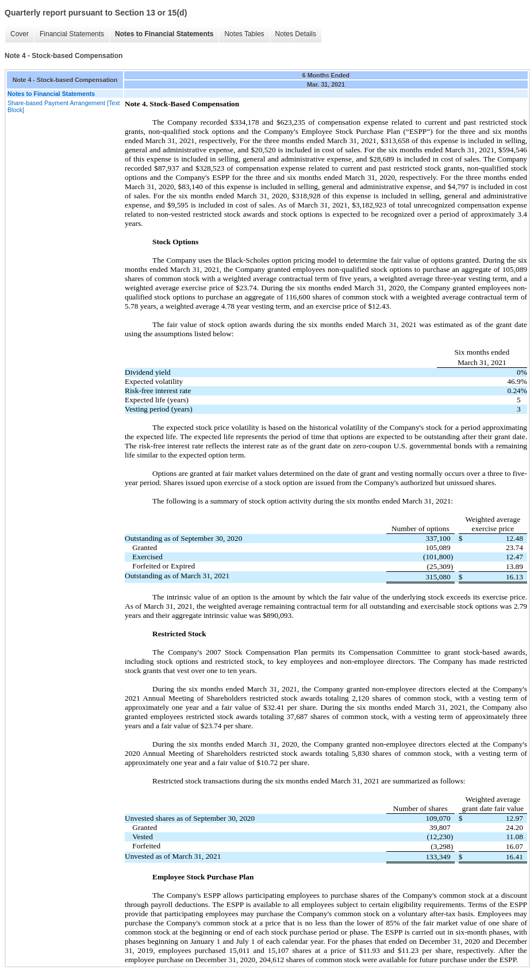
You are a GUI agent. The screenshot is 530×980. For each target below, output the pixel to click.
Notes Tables (244, 34)
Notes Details (296, 34)
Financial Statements (72, 34)
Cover (20, 34)
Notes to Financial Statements (164, 34)
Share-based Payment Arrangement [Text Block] (64, 106)
